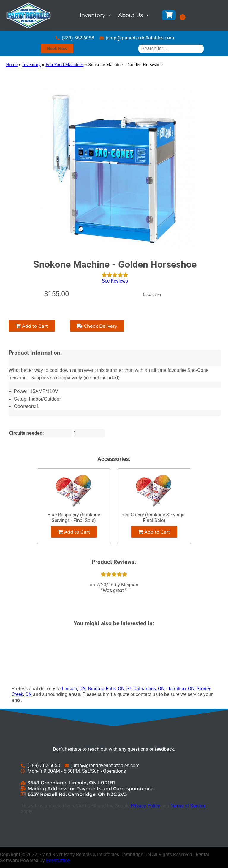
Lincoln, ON (74, 689)
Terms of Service (188, 806)
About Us (134, 15)
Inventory (96, 15)
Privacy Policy (145, 806)
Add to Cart (32, 326)
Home (12, 65)
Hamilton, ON (180, 689)
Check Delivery (97, 326)
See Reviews (115, 281)
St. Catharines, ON (145, 689)
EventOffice (58, 860)
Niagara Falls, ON (106, 689)
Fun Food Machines (64, 65)
